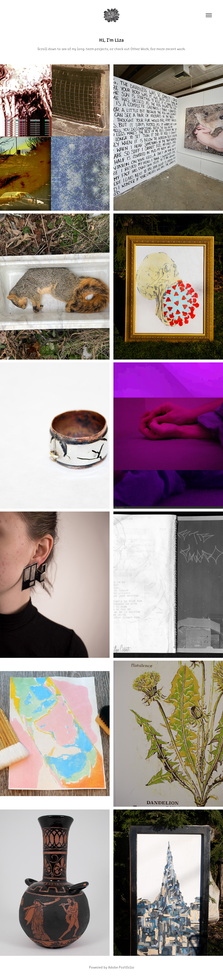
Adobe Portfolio (121, 967)
